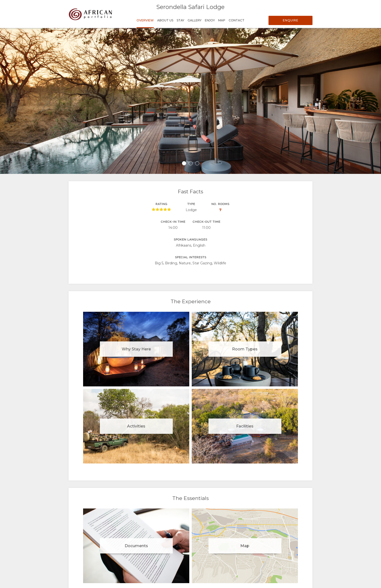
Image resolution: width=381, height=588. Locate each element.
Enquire (291, 20)
